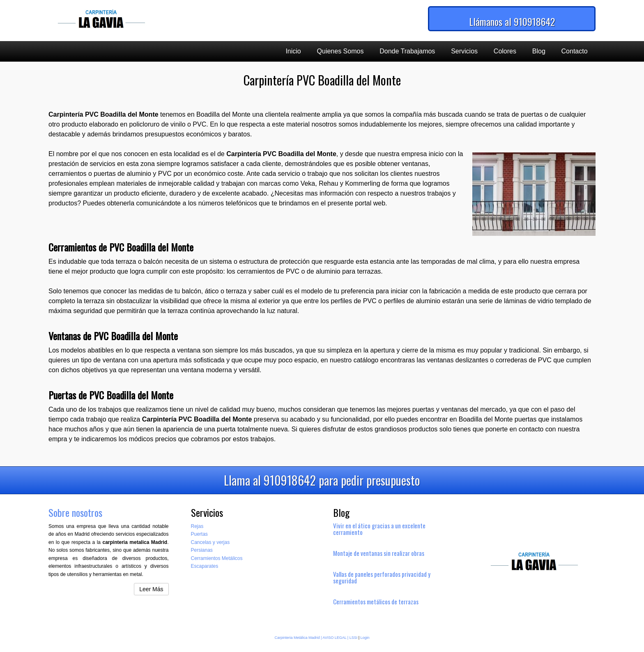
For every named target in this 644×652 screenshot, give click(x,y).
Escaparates (205, 566)
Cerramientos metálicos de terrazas (376, 601)
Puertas (199, 534)
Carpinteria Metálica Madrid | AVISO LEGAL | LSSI (316, 638)
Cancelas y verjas (210, 542)
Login (365, 638)
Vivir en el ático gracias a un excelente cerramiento (379, 529)
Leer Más (151, 589)
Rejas (197, 526)
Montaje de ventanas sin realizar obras (379, 553)
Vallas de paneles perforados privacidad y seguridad (382, 577)
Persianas (202, 550)
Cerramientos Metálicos (217, 558)
